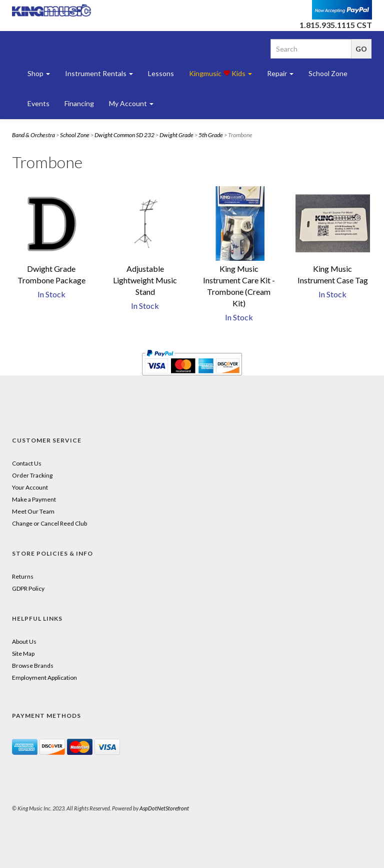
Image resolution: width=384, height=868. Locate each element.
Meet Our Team (33, 511)
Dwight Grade (176, 135)
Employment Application (44, 678)
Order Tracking (32, 475)
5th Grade (211, 135)
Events (38, 103)
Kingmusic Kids (220, 73)
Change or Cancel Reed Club (49, 523)
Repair (280, 73)
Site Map (23, 654)
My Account (131, 103)
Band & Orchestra (33, 135)
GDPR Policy (28, 588)
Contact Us (27, 463)
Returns (23, 576)
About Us (24, 641)
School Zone (328, 73)
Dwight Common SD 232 (124, 135)
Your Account (30, 487)
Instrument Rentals (99, 73)
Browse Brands (33, 666)
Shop (39, 73)
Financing (79, 103)
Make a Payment (34, 499)
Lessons (161, 73)
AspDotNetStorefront (164, 808)
